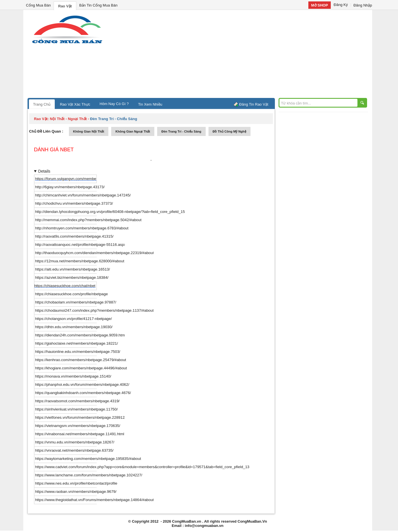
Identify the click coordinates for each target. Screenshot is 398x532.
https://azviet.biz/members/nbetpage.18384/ (72, 277)
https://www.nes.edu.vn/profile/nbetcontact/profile (76, 483)
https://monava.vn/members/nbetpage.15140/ (73, 376)
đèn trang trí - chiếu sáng (181, 131)
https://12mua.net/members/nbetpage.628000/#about (80, 261)
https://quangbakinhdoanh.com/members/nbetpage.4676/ (83, 393)
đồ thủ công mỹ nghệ (229, 131)
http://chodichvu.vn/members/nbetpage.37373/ (74, 203)
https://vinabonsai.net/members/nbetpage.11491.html (80, 434)
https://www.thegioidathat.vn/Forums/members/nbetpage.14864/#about (95, 500)
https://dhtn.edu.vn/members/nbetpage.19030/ (74, 327)
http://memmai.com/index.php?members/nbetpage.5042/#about (88, 220)
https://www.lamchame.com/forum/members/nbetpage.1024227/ (89, 475)
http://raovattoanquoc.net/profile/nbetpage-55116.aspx (81, 245)
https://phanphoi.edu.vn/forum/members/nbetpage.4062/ (82, 385)
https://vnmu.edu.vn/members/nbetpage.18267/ (75, 442)
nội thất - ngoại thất (68, 119)
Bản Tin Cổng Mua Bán (98, 5)
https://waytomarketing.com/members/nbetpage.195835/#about (88, 459)
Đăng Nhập (363, 5)
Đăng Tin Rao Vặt (254, 104)
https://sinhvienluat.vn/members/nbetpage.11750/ (76, 409)
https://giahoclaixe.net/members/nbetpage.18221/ (77, 343)
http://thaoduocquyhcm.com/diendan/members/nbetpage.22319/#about (95, 253)
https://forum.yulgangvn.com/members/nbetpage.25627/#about (88, 179)
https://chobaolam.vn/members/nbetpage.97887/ (76, 302)
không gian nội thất (89, 131)
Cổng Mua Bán (39, 5)
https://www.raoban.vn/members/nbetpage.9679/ (76, 492)
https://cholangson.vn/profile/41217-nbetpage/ (73, 319)
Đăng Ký (341, 5)
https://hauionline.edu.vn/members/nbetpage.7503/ (78, 352)
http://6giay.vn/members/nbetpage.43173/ (70, 187)
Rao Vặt (65, 6)
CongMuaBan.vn (187, 521)
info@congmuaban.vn (204, 526)
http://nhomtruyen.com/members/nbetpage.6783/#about (82, 228)
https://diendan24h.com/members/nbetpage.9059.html (80, 335)
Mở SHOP (320, 5)
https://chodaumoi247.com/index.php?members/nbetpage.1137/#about (94, 310)
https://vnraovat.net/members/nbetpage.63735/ (74, 450)
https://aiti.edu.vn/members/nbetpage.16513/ (73, 269)
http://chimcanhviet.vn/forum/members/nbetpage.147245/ (83, 195)
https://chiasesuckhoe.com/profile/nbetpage (71, 294)
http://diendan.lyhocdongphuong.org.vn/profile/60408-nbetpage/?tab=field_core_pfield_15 (110, 212)
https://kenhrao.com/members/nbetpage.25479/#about (81, 360)
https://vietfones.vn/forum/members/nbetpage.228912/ (80, 417)
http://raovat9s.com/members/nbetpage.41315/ (74, 236)
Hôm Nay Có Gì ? (114, 104)
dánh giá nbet (54, 150)
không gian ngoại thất (133, 131)
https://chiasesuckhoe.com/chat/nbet (65, 286)
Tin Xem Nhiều (150, 104)
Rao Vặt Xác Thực (75, 104)
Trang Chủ (42, 104)
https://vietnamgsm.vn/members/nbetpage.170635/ (78, 426)
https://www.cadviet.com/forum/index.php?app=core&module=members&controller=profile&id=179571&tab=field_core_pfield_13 (142, 467)
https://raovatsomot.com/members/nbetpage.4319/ (77, 401)
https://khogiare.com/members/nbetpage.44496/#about (81, 368)
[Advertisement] (247, 55)
